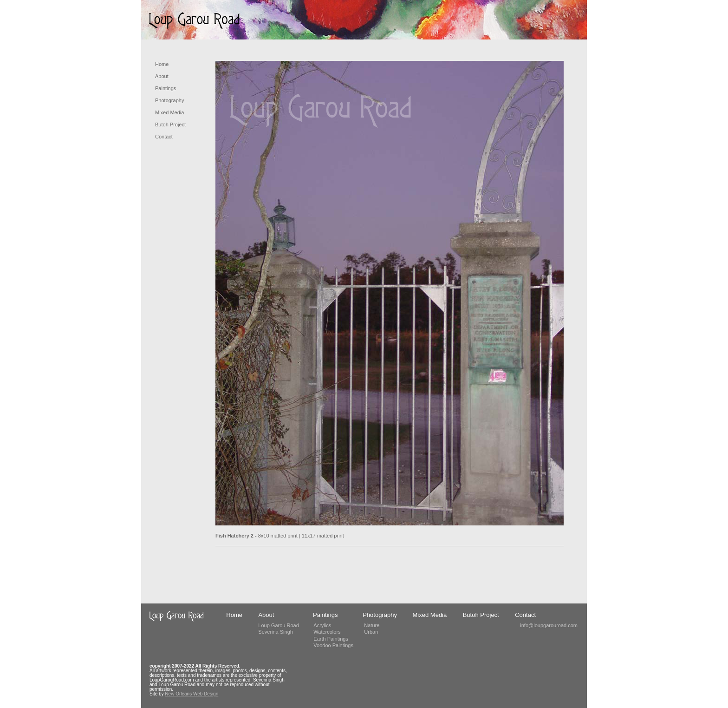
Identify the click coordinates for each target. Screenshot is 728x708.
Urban (371, 632)
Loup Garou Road (278, 625)
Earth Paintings (331, 639)
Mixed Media (169, 112)
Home (162, 64)
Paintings (166, 88)
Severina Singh (276, 632)
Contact (164, 137)
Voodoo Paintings (333, 645)
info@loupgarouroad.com (549, 625)
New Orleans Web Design (192, 694)
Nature (372, 625)
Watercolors (327, 632)
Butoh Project (170, 125)
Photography (169, 100)
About (162, 76)
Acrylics (322, 625)
